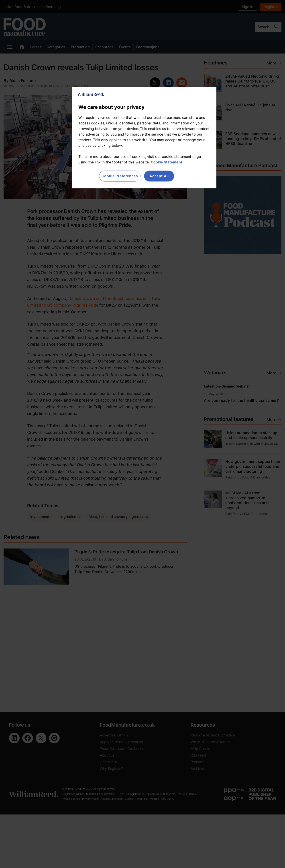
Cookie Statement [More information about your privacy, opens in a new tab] (166, 162)
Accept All (159, 176)
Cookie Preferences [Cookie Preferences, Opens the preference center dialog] (120, 176)
